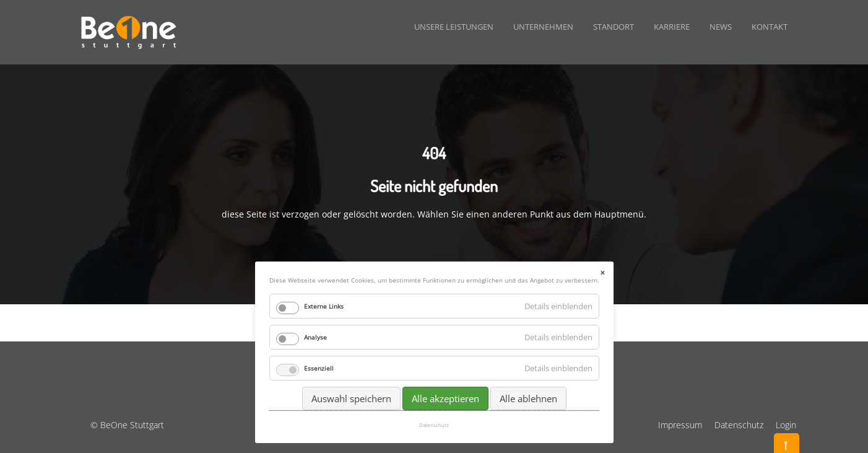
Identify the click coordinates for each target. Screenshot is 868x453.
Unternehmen (543, 27)
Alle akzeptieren (445, 398)
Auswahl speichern (351, 398)
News (721, 27)
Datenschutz (739, 425)
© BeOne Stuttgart (127, 425)
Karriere (672, 27)
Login (786, 425)
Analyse (315, 337)
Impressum (680, 425)
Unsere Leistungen (454, 27)
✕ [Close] (602, 273)
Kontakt (770, 27)
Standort (614, 27)
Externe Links (324, 306)
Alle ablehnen (528, 398)
